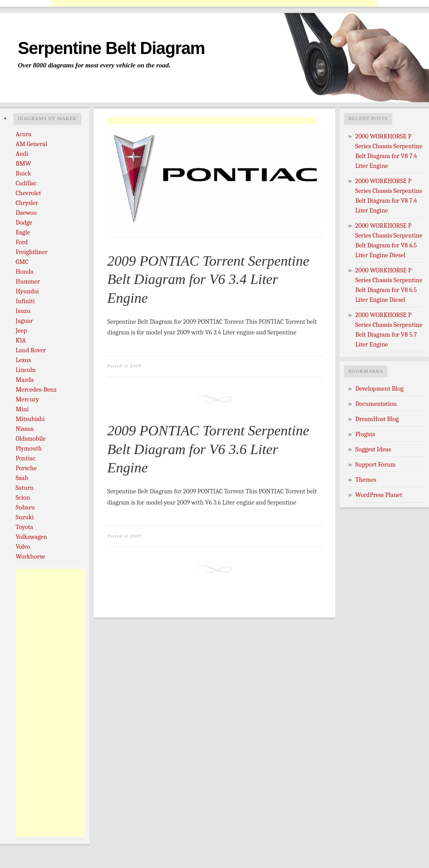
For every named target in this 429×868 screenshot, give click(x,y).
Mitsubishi (30, 419)
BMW (23, 164)
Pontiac (26, 458)
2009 (136, 366)
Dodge (24, 223)
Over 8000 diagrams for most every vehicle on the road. (94, 65)
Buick (23, 173)
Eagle (23, 232)
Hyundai (27, 291)
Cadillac (26, 183)
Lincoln (26, 370)
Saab (22, 478)
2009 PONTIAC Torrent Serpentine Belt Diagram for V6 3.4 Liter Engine (208, 279)
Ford (22, 242)
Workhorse (30, 557)
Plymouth (29, 449)
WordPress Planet (379, 495)
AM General (31, 144)
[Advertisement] (51, 703)
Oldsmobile (31, 439)
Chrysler (27, 203)
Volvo (23, 547)
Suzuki (25, 517)
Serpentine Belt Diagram (111, 48)
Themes (366, 480)
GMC (22, 262)
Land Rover (31, 350)
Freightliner (32, 252)
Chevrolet (28, 193)
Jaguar (24, 321)
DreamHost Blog (377, 419)
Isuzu (23, 311)
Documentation (376, 404)
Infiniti (25, 301)
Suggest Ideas (373, 449)
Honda (25, 272)
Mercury (27, 399)
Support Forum (375, 465)
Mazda (25, 380)
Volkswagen (31, 537)
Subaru (25, 507)
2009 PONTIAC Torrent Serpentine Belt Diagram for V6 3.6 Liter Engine (208, 449)
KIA (21, 340)
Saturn (25, 488)
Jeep (21, 331)
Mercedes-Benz (36, 390)
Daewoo (26, 213)
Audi (22, 154)
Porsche (26, 468)
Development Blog (379, 389)
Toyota (24, 527)
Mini (22, 409)
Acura (23, 134)
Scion (23, 498)
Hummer (28, 282)
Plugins (365, 434)
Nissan (25, 429)
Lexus (23, 360)
